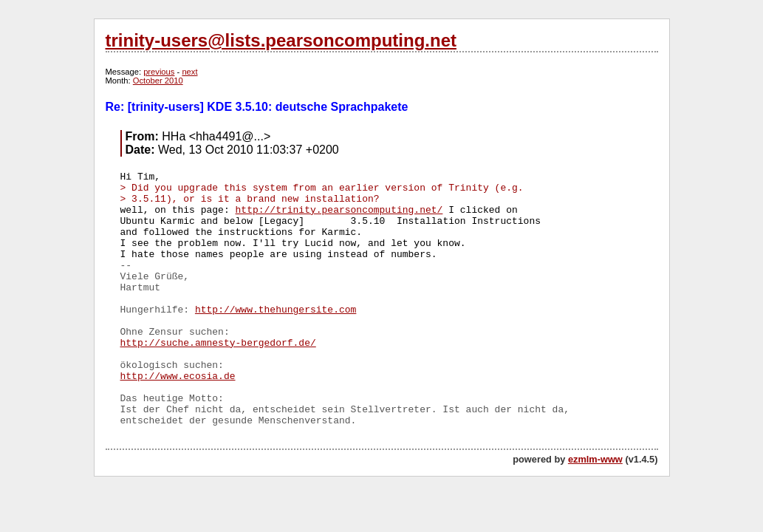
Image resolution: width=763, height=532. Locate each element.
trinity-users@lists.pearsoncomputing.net (281, 40)
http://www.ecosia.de (178, 376)
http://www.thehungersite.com (276, 310)
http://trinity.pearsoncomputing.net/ (339, 210)
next (189, 72)
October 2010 (158, 81)
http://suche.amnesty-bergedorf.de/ (218, 343)
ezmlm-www (595, 459)
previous (159, 72)
